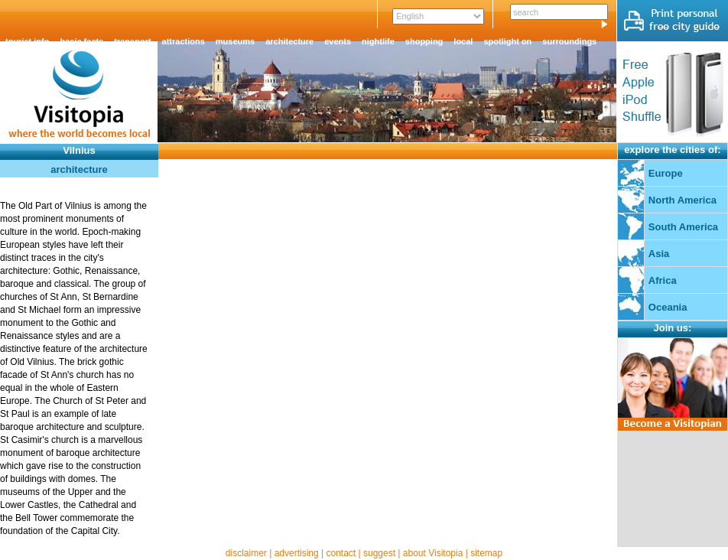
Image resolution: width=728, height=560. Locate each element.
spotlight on (507, 41)
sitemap (486, 553)
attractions (184, 41)
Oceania (668, 307)
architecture (289, 41)
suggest (379, 553)
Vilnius (79, 150)
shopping (424, 41)
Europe (666, 173)
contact (341, 553)
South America (683, 227)
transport (132, 41)
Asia (659, 254)
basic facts (81, 41)
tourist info (27, 41)
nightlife (378, 41)
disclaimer (246, 553)
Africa (663, 280)
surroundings (569, 41)
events (338, 41)
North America (682, 200)
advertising (297, 553)
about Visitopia (433, 553)
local (463, 41)
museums (235, 41)
